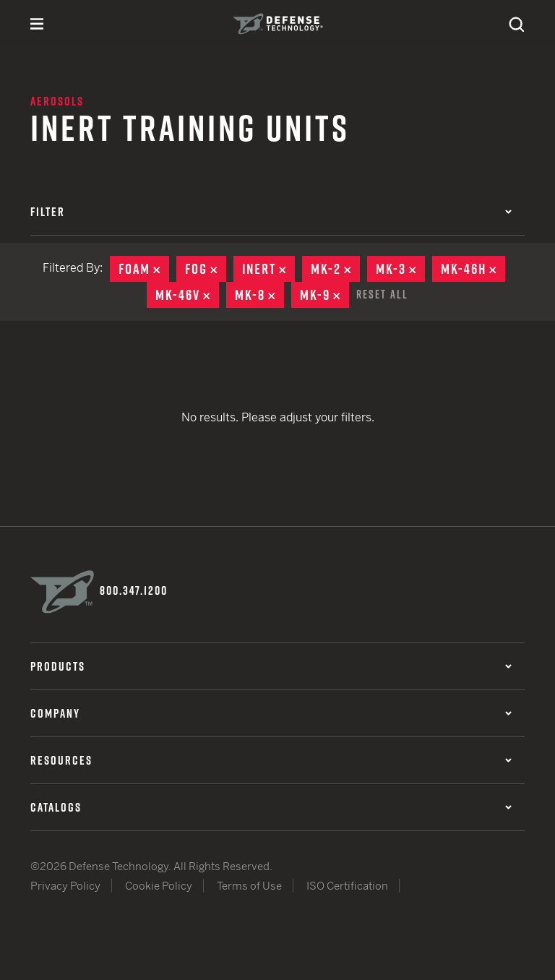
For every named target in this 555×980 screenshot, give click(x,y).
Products (271, 666)
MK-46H (473, 269)
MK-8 (259, 295)
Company (271, 713)
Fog (206, 269)
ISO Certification (347, 886)
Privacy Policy (65, 886)
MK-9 (324, 295)
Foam (144, 269)
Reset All (382, 294)
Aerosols (57, 101)
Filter (271, 212)
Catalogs (271, 807)
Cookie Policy (159, 886)
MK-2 (335, 269)
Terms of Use (249, 886)
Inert (268, 269)
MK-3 (400, 269)
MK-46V (187, 295)
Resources (271, 760)
